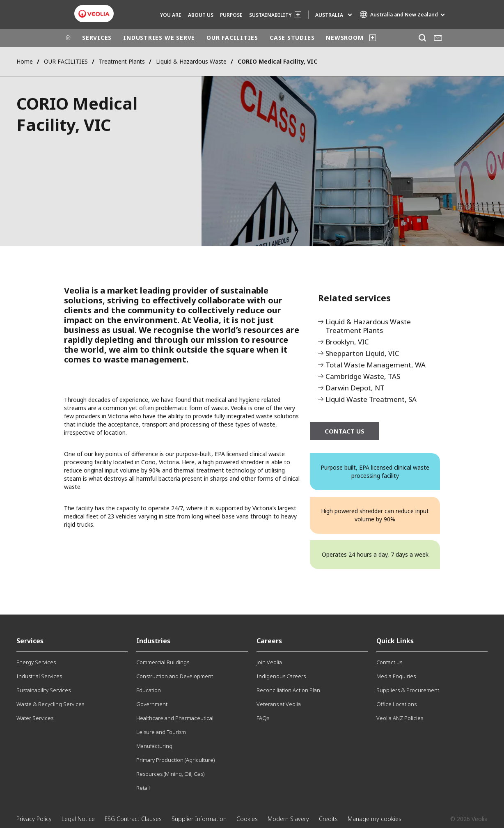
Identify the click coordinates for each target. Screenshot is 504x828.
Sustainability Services (44, 690)
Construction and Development (175, 676)
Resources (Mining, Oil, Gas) (170, 774)
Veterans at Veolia (279, 704)
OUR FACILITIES (232, 38)
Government (152, 704)
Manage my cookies (375, 819)
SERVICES (97, 38)
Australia (329, 15)
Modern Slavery (288, 819)
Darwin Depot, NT (355, 388)
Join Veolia (269, 662)
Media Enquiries (396, 676)
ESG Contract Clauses (133, 819)
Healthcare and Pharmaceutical (175, 718)
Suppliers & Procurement (408, 690)
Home (25, 61)
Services (30, 641)
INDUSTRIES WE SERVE (159, 38)
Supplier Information (199, 819)
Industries (153, 641)
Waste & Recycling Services (50, 704)
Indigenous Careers (281, 676)
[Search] (422, 38)
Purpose (231, 15)
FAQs (263, 718)
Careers (269, 641)
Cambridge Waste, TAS (363, 377)
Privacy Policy (34, 819)
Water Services (35, 718)
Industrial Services (39, 676)
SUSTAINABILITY (270, 15)
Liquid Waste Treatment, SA (371, 400)
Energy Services (36, 662)
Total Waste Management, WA (376, 365)
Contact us (389, 662)
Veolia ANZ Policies (400, 718)
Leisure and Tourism (161, 732)
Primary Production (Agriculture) (175, 760)
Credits (328, 819)
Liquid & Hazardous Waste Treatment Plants (368, 326)
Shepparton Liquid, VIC (362, 354)
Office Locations (396, 704)
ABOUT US (201, 15)
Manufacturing (154, 746)
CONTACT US (345, 431)
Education (149, 690)
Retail (143, 788)
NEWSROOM (345, 38)
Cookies (247, 819)
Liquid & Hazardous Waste (191, 61)
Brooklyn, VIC (347, 342)
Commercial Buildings (163, 662)
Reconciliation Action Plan (288, 690)
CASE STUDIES (292, 38)
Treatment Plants (122, 61)
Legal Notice (78, 819)
